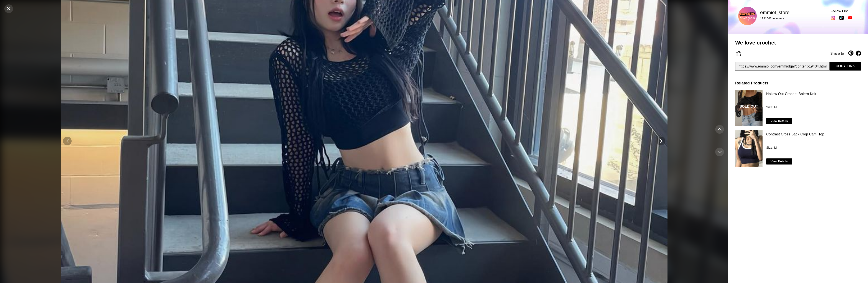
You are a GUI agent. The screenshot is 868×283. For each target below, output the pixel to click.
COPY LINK (845, 66)
